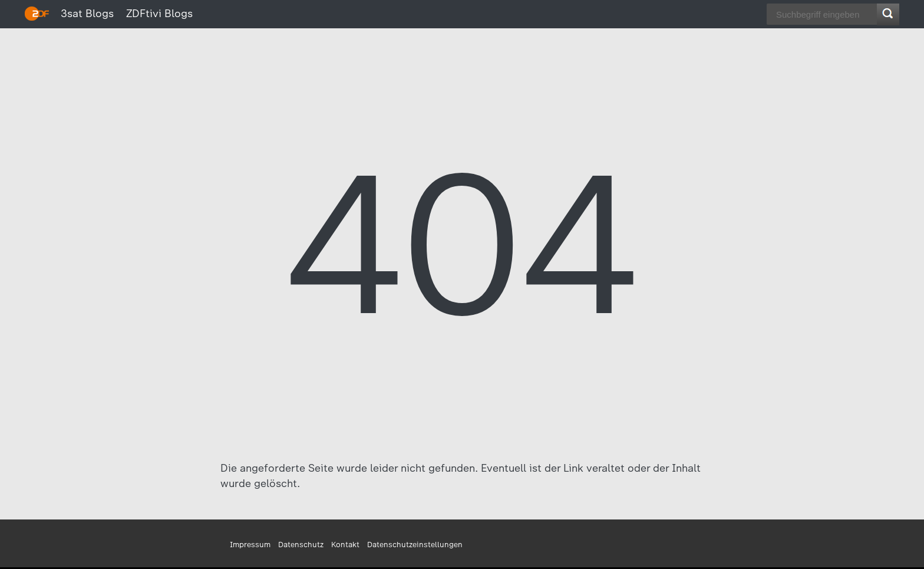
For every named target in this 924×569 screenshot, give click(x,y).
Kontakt (345, 545)
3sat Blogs (87, 14)
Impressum (250, 545)
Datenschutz (301, 545)
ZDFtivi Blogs (159, 14)
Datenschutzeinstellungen (415, 545)
